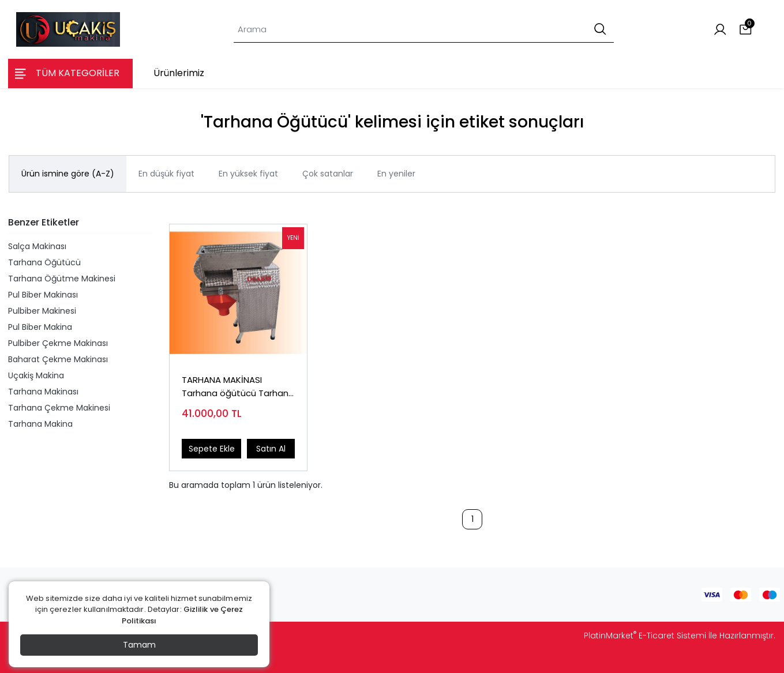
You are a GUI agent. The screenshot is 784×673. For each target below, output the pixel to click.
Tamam (139, 645)
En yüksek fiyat (248, 174)
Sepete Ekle (212, 449)
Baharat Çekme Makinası (58, 359)
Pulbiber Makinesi (42, 311)
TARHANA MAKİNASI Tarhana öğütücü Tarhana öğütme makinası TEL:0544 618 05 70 (238, 387)
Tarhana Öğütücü (44, 262)
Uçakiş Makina (36, 375)
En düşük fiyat (166, 174)
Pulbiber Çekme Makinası (58, 343)
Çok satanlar (328, 174)
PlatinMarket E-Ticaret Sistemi (645, 636)
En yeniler (396, 174)
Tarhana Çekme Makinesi (59, 408)
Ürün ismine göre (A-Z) (68, 174)
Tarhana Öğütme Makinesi (62, 279)
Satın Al (271, 449)
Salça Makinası (37, 246)
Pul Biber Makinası (43, 295)
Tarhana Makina (40, 424)
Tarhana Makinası (43, 392)
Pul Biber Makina (40, 327)
